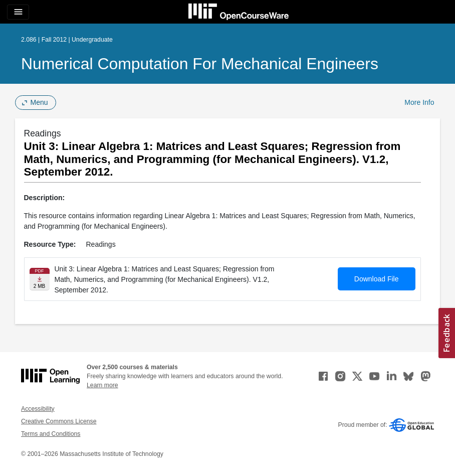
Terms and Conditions (51, 434)
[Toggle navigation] (18, 12)
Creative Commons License (59, 421)
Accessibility (38, 409)
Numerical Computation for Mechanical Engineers (200, 64)
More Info (419, 102)
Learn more (102, 385)
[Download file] (40, 279)
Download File (377, 279)
